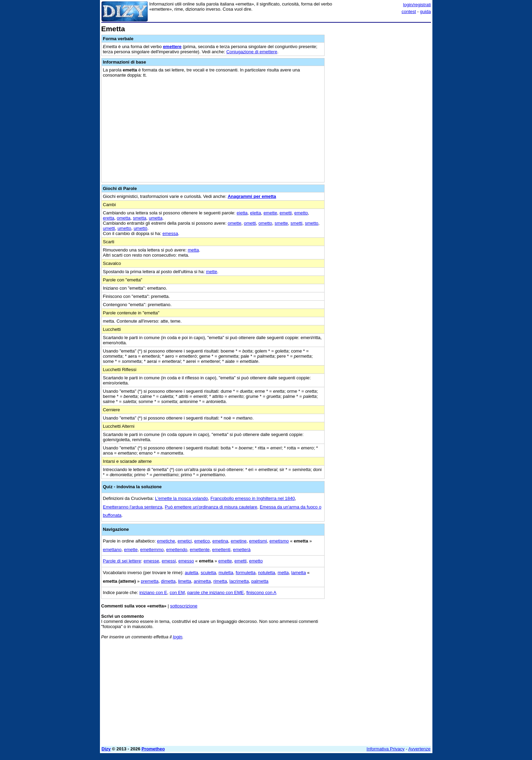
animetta (202, 581)
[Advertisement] (380, 128)
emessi (169, 561)
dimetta (168, 581)
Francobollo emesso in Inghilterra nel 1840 (253, 498)
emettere (172, 47)
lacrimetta (239, 581)
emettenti (221, 550)
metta (194, 250)
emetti (286, 213)
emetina (220, 541)
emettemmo (152, 550)
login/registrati (417, 5)
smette (281, 223)
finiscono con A (261, 593)
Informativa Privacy (386, 749)
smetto (312, 223)
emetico (202, 541)
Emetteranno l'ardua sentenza (133, 507)
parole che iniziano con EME (216, 593)
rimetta (220, 581)
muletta (226, 573)
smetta (140, 218)
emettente (200, 550)
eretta (109, 218)
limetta (184, 581)
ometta (124, 218)
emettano (112, 550)
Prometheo (153, 749)
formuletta (246, 573)
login (177, 637)
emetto (301, 213)
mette (212, 272)
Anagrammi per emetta (252, 196)
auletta (191, 573)
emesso (186, 561)
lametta (299, 573)
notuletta (267, 573)
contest (409, 12)
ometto (265, 223)
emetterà (242, 550)
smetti (297, 223)
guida (426, 12)
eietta (242, 213)
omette (235, 223)
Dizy (106, 749)
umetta (156, 218)
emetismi (258, 541)
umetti (109, 228)
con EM (177, 593)
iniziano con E (153, 593)
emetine (239, 541)
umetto (124, 228)
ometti (250, 223)
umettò (140, 228)
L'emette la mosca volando (181, 498)
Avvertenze (420, 749)
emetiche (166, 541)
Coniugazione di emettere (252, 52)
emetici (185, 541)
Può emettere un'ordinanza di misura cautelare (211, 507)
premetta (150, 581)
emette (270, 213)
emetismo (279, 541)
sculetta (208, 573)
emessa (170, 233)
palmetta (260, 581)
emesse (151, 561)
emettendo (177, 550)
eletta (256, 213)
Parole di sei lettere (122, 561)
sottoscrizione (184, 606)
